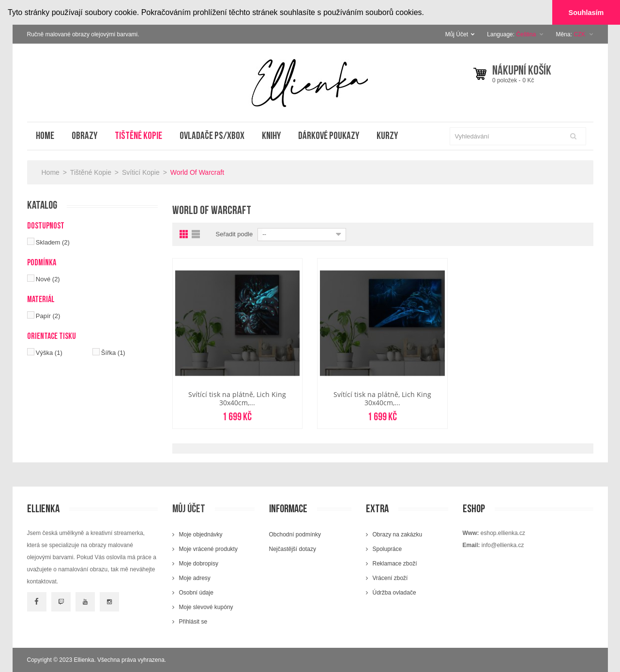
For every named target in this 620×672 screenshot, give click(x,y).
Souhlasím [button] (586, 13)
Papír (48, 315)
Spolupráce (387, 549)
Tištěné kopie (91, 172)
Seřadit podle (234, 234)
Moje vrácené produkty (208, 549)
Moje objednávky (201, 535)
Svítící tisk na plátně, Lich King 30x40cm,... (237, 398)
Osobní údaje (196, 593)
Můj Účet (460, 34)
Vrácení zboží (390, 578)
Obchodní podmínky (295, 535)
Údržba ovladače (394, 593)
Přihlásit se (193, 622)
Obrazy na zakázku (398, 535)
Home (51, 172)
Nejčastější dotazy (293, 549)
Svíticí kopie (141, 172)
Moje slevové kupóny (206, 607)
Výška (49, 352)
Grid (184, 234)
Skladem (53, 242)
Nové (48, 279)
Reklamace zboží (395, 564)
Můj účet (189, 509)
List (197, 234)
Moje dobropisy (199, 564)
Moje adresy (195, 578)
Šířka (113, 352)
